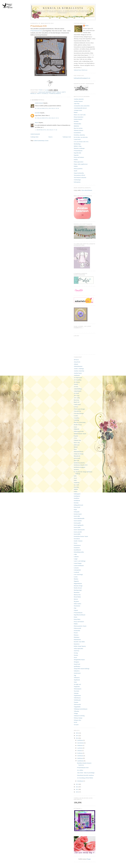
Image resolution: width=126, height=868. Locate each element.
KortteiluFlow (77, 133)
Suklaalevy (77, 671)
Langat (76, 559)
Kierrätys (76, 503)
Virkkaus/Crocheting (79, 716)
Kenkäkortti (77, 500)
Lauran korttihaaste (79, 566)
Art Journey (77, 382)
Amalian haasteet (78, 101)
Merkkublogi (77, 144)
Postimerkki (77, 631)
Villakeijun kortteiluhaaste (81, 709)
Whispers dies (77, 720)
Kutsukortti (77, 548)
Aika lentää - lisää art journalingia (86, 773)
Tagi (75, 675)
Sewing (76, 653)
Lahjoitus (76, 557)
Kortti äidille (77, 534)
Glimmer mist (77, 440)
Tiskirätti (76, 693)
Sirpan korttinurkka (79, 173)
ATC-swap (77, 395)
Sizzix (75, 657)
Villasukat (76, 711)
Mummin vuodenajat (79, 148)
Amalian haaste (78, 373)
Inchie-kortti (77, 458)
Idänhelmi (76, 126)
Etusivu (50, 137)
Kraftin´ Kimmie (78, 541)
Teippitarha (77, 686)
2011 (77, 789)
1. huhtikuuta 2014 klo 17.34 (46, 130)
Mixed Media (77, 597)
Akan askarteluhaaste (87, 190)
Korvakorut (77, 539)
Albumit (76, 364)
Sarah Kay (77, 651)
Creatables (77, 418)
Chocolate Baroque (45, 92)
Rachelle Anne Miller (79, 642)
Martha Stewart (78, 588)
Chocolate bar (77, 411)
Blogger (89, 859)
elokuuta (80, 751)
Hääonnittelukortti (79, 452)
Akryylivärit (77, 362)
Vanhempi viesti (67, 137)
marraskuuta (81, 743)
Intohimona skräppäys (79, 467)
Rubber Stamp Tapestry (80, 646)
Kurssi (76, 543)
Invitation (76, 469)
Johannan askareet (79, 130)
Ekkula (76, 112)
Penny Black (77, 619)
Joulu (75, 480)
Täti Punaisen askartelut (80, 177)
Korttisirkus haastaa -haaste (81, 536)
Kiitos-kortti (77, 507)
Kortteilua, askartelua (79, 135)
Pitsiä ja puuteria (78, 169)
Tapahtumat (77, 680)
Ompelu (76, 610)
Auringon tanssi (78, 110)
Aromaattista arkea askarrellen (82, 106)
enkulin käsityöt (39, 103)
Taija (87, 26)
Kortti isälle (57, 92)
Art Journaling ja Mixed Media (85, 778)
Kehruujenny (77, 182)
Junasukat (76, 487)
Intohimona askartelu (79, 463)
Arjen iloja (77, 103)
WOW (76, 722)
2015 (77, 736)
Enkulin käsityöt (78, 119)
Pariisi (75, 617)
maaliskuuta (81, 761)
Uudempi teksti (34, 137)
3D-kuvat (76, 360)
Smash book (77, 664)
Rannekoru (77, 644)
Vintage (76, 713)
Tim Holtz (76, 691)
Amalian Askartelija (79, 371)
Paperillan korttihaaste (80, 615)
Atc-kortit (76, 393)
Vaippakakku (77, 707)
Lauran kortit (77, 139)
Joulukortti (77, 483)
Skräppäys (76, 662)
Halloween (77, 445)
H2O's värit (77, 443)
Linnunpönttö (77, 570)
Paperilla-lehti (77, 153)
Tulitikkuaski (77, 700)
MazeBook (77, 592)
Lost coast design (78, 574)
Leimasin (76, 568)
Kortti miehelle (78, 521)
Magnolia (76, 581)
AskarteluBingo (78, 389)
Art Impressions (78, 378)
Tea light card (77, 684)
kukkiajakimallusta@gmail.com (82, 78)
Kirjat (75, 509)
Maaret (37, 123)
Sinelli (76, 171)
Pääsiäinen (77, 637)
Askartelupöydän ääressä (80, 108)
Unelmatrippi (77, 180)
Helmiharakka (77, 124)
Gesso (75, 438)
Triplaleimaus (77, 695)
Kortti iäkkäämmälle (79, 518)
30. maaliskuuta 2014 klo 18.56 (47, 108)
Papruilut (76, 155)
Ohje (75, 608)
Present (76, 633)
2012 (77, 787)
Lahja (75, 554)
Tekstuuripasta (78, 689)
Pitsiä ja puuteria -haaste (80, 626)
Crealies (76, 416)
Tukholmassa (77, 698)
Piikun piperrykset (79, 162)
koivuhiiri (37, 113)
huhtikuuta (80, 758)
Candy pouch (77, 404)
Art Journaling (78, 380)
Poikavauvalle (77, 628)
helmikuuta (80, 781)
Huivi (75, 449)
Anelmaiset (77, 375)
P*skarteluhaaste (55, 94)
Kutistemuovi (77, 545)
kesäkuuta (80, 753)
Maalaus (76, 579)
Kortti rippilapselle (79, 525)
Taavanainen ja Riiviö (79, 175)
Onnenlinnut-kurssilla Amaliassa (85, 775)
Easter (75, 427)
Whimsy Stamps (78, 718)
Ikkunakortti (77, 456)
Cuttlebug (76, 420)
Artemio (76, 384)
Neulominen (77, 606)
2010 (77, 792)
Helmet (76, 447)
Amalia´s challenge (79, 369)
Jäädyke (76, 489)
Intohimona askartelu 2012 (81, 465)
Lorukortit (76, 572)
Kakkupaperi (77, 494)
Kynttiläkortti (77, 550)
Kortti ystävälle (43, 94)
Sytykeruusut (77, 673)
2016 (77, 733)
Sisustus (76, 655)
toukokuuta (80, 756)
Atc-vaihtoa (80, 770)
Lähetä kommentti (35, 134)
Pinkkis (76, 166)
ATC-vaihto (77, 398)
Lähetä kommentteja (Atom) (41, 141)
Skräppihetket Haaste (79, 660)
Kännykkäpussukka (79, 552)
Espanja (76, 436)
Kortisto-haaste (78, 514)
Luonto (76, 577)
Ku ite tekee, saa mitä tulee (81, 137)
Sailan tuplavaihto (78, 648)
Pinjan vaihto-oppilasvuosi (81, 164)
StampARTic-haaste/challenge (82, 669)
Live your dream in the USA (81, 142)
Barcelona (76, 400)
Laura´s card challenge (80, 561)
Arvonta (76, 387)
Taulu (75, 682)
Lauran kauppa (78, 563)
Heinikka (76, 121)
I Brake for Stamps (79, 454)
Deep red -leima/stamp (80, 422)
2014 (77, 738)
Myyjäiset (76, 601)
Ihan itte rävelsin (78, 128)
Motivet (76, 599)
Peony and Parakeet (79, 157)
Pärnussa (76, 635)
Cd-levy (76, 407)
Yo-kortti (76, 725)
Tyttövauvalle (77, 704)
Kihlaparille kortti (78, 505)
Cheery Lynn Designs (79, 409)
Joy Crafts (76, 485)
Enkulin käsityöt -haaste (80, 434)
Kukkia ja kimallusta (63, 8)
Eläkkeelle (77, 429)
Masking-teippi (78, 590)
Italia (75, 476)
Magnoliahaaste (78, 583)
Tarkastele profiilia (81, 70)
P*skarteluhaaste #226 (83, 768)
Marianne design (78, 586)
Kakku (76, 492)
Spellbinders (77, 666)
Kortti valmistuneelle (79, 530)
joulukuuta (80, 740)
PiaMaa (76, 160)
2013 (77, 784)
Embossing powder (79, 431)
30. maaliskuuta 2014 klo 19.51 (47, 118)
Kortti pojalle (77, 523)
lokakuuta (80, 745)
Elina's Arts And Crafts (80, 115)
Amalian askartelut (79, 99)
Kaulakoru (77, 498)
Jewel (75, 478)
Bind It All (77, 402)
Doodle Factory (78, 425)
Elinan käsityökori (79, 117)
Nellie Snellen (77, 604)
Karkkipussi (77, 496)
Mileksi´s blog (78, 146)
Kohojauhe (77, 512)
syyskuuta (80, 748)
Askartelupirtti (78, 391)
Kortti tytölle (77, 527)
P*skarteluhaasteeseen (36, 31)
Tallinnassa (77, 678)
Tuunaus (76, 702)
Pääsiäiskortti (77, 639)
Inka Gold (76, 461)
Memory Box (77, 595)
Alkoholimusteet (78, 366)
